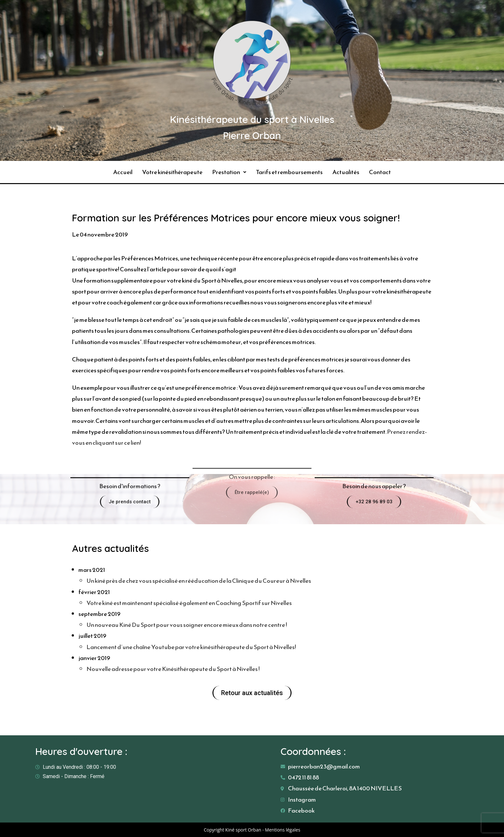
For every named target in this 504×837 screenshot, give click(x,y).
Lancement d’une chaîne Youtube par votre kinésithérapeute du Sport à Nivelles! (191, 647)
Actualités (346, 172)
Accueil (123, 172)
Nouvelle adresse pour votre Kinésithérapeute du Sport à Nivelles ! (173, 669)
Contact (380, 172)
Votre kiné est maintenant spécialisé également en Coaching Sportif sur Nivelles (189, 603)
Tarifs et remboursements (289, 172)
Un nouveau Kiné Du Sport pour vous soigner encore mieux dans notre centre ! (187, 625)
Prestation (229, 172)
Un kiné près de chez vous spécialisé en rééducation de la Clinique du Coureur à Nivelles (199, 581)
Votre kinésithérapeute (172, 172)
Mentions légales (283, 830)
